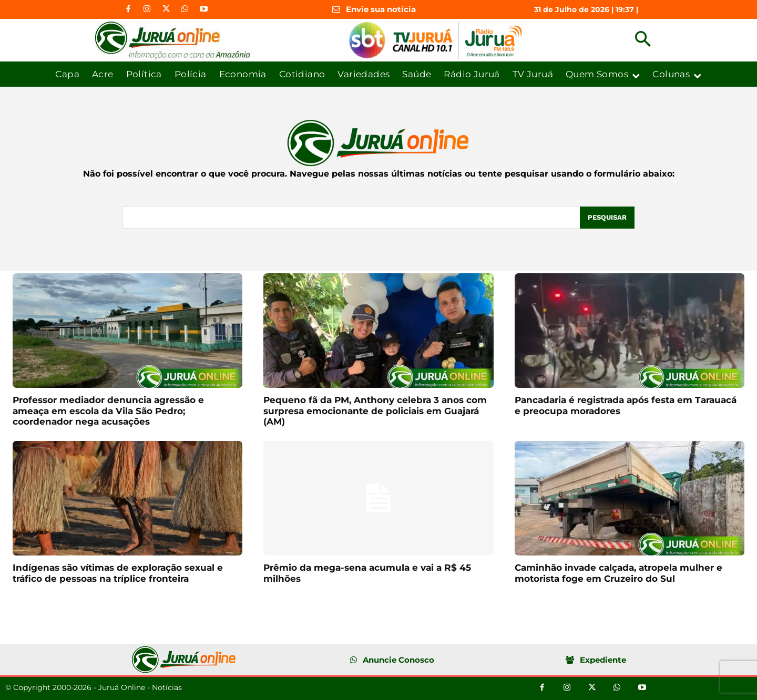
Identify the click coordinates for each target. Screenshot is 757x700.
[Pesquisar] (607, 218)
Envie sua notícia (381, 9)
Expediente (603, 660)
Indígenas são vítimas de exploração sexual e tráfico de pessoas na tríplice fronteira (118, 573)
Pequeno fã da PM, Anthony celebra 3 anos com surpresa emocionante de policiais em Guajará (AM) (375, 411)
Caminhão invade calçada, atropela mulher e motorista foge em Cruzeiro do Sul (618, 573)
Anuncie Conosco (398, 660)
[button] (643, 40)
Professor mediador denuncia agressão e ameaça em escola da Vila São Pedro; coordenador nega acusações (108, 411)
